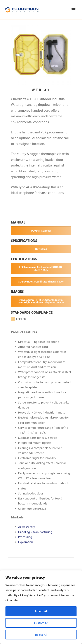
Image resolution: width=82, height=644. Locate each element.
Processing (25, 537)
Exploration (26, 542)
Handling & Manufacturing (35, 532)
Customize (41, 623)
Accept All (41, 611)
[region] (41, 607)
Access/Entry (27, 527)
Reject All (41, 635)
